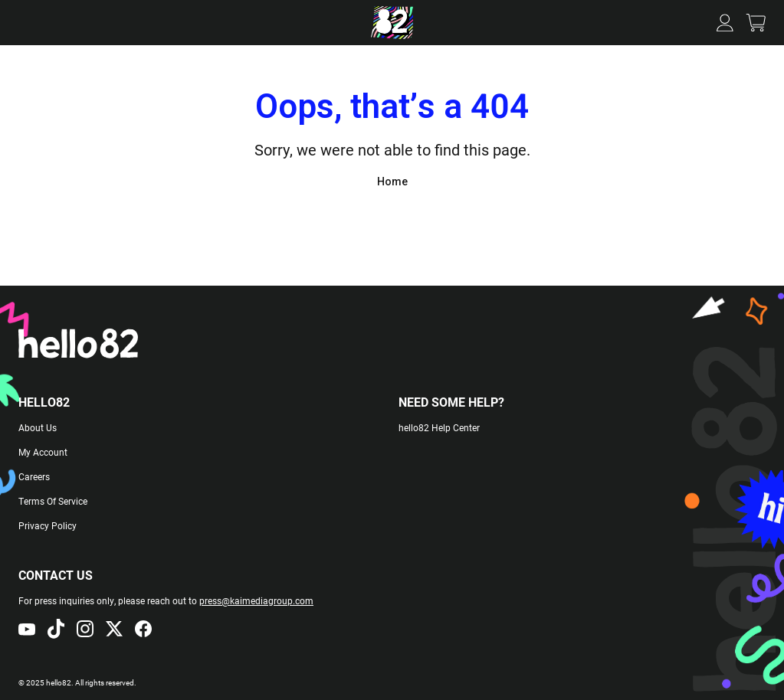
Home (392, 182)
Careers (34, 476)
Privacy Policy (48, 525)
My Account (43, 452)
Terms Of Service (53, 501)
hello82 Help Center (439, 427)
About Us (38, 427)
